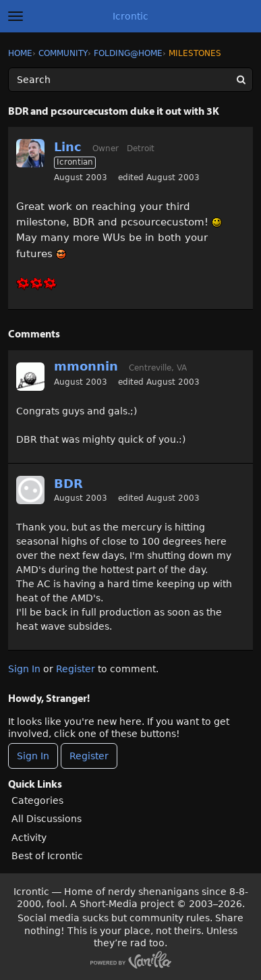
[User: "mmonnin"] (30, 377)
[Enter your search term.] (130, 80)
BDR (68, 484)
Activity (29, 838)
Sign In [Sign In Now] (33, 756)
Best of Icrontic (47, 856)
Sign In (24, 669)
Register (76, 669)
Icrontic (130, 16)
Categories (37, 800)
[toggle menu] (16, 16)
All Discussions (47, 819)
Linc (68, 147)
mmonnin (86, 366)
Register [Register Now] (89, 756)
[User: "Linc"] (30, 153)
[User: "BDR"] (30, 490)
